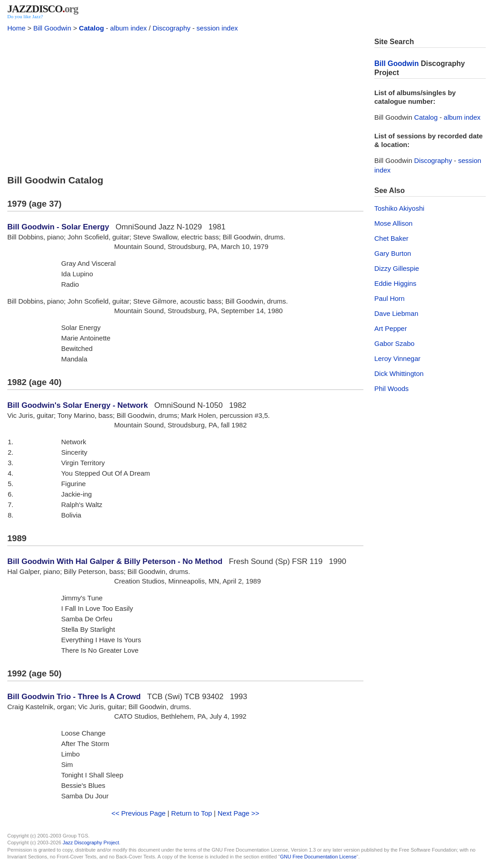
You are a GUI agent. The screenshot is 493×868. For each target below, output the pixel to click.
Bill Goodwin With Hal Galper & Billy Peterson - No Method (115, 561)
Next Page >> (238, 813)
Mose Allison (393, 223)
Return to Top (191, 813)
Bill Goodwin (52, 28)
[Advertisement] (185, 101)
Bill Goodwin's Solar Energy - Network (78, 405)
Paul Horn (390, 298)
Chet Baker (391, 238)
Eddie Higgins (395, 283)
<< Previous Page (138, 813)
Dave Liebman (396, 313)
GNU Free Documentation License (318, 857)
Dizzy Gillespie (397, 268)
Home (16, 28)
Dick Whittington (399, 373)
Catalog (92, 28)
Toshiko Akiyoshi (399, 208)
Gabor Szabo (394, 343)
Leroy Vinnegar (397, 358)
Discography (171, 28)
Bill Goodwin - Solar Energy (58, 227)
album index (128, 28)
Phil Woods (392, 388)
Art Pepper (391, 328)
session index (217, 28)
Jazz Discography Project (91, 843)
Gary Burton (393, 253)
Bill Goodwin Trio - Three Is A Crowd (74, 697)
